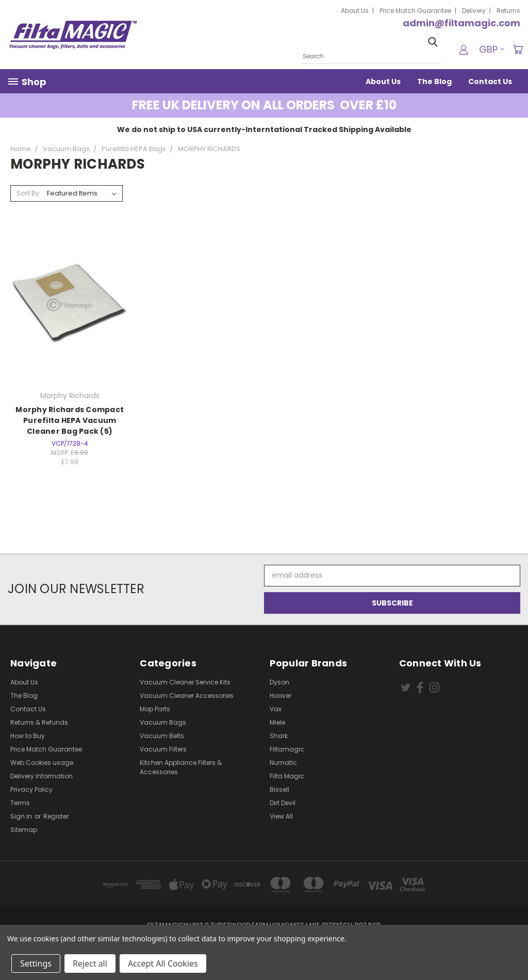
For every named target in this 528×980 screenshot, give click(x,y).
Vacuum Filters (163, 749)
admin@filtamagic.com (461, 23)
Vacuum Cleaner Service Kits (185, 682)
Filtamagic (287, 749)
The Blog (434, 81)
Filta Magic (287, 776)
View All (281, 816)
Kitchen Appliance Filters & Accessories (181, 767)
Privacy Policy (31, 789)
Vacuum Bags (163, 722)
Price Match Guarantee (415, 11)
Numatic (283, 763)
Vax (276, 709)
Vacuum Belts (162, 736)
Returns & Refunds (39, 722)
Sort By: (29, 193)
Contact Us (490, 81)
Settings (36, 963)
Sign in (22, 816)
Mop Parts (155, 709)
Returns (508, 11)
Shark (279, 736)
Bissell (279, 789)
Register (56, 816)
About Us (355, 11)
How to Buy (28, 736)
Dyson (279, 682)
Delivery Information (42, 776)
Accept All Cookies (163, 963)
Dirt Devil (283, 803)
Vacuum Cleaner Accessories (187, 696)
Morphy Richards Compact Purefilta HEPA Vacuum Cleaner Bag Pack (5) (70, 420)
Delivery (474, 11)
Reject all (90, 963)
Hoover (280, 696)
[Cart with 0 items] (518, 50)
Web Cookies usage (42, 763)
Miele (277, 722)
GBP (492, 49)
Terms (20, 803)
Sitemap (24, 830)
